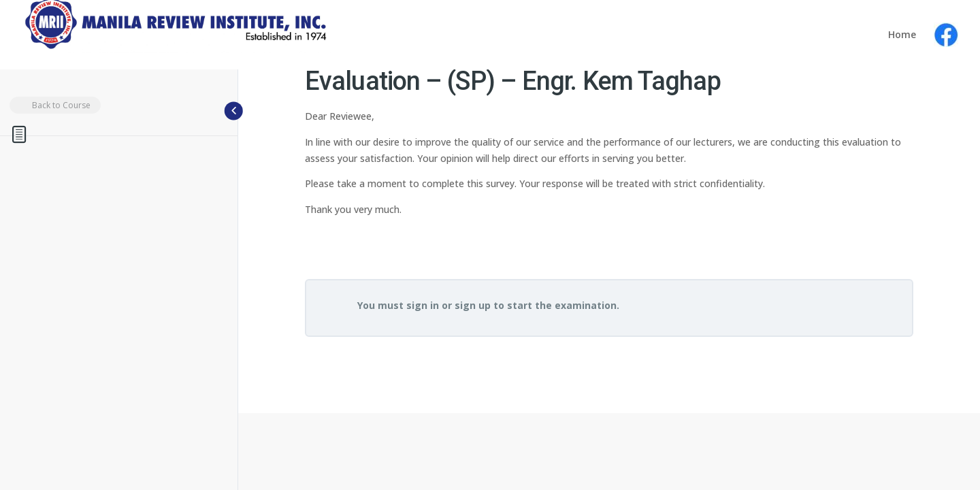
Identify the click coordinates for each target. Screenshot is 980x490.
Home (902, 35)
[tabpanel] (609, 189)
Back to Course (53, 105)
